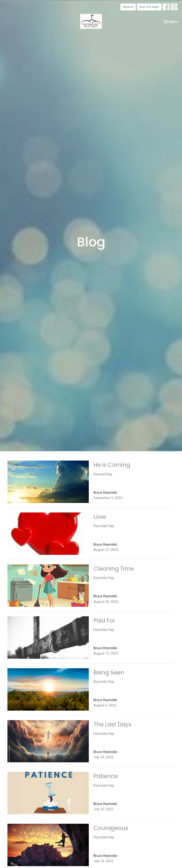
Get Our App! (149, 7)
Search (128, 7)
